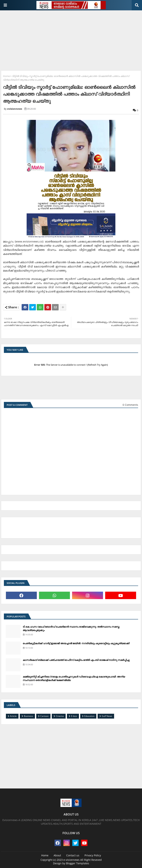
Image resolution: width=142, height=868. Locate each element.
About (57, 855)
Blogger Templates (78, 863)
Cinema (60, 716)
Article (13, 716)
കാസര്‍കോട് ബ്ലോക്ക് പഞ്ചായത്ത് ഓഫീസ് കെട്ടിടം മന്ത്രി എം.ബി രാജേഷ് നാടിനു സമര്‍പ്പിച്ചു (76, 660)
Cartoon (44, 716)
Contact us (73, 855)
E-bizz (74, 716)
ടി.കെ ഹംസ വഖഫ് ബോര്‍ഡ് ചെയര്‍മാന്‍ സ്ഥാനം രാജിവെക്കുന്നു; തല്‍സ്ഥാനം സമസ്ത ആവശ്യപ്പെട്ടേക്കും (71, 628)
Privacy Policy (93, 855)
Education (89, 716)
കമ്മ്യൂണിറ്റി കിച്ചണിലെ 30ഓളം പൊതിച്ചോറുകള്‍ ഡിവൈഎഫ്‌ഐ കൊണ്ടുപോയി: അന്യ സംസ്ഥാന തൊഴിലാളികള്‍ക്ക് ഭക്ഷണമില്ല (74, 678)
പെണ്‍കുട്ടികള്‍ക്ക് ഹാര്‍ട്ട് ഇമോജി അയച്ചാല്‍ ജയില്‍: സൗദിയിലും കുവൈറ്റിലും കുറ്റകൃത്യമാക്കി (76, 643)
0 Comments (130, 405)
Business (28, 716)
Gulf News (107, 716)
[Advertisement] (71, 39)
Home (6, 76)
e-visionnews (71, 860)
